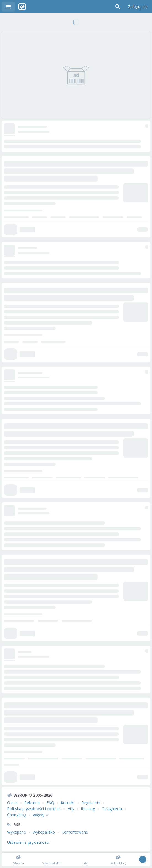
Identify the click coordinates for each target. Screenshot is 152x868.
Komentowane (75, 832)
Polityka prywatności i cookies (34, 809)
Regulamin (91, 803)
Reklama (32, 803)
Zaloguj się (138, 6)
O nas (12, 803)
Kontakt (68, 803)
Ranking (88, 809)
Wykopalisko (44, 832)
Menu (8, 7)
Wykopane (17, 832)
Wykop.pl (22, 7)
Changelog (17, 815)
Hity (71, 809)
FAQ (50, 803)
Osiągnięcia (112, 809)
